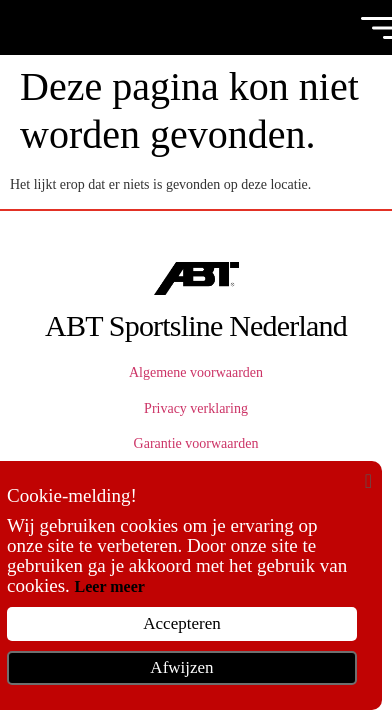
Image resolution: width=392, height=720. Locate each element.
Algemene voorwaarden (196, 372)
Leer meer (110, 586)
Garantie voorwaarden (196, 443)
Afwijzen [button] (181, 667)
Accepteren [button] (181, 623)
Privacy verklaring (196, 408)
